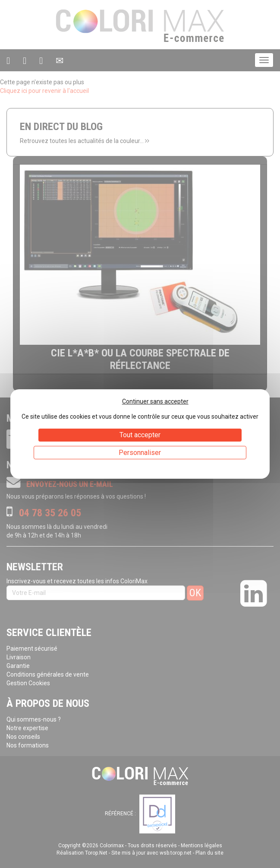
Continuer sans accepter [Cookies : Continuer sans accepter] (155, 401)
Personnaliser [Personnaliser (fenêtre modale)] (140, 453)
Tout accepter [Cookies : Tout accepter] (140, 435)
